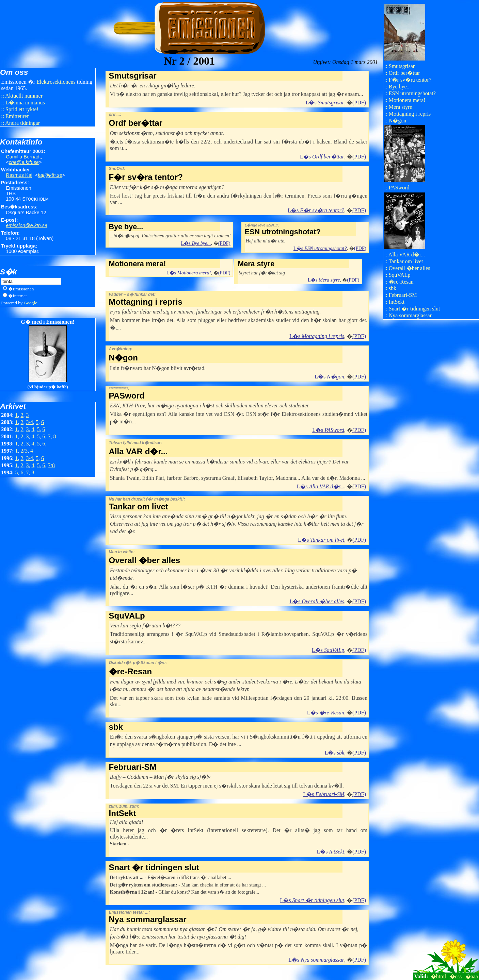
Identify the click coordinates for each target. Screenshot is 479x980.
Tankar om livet (406, 261)
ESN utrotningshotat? (412, 93)
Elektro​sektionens (56, 82)
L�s (325, 103)
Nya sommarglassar (410, 315)
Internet (20, 296)
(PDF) (359, 103)
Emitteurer (17, 116)
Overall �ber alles (410, 268)
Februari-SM (403, 295)
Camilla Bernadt (23, 157)
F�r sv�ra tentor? (410, 80)
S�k (8, 272)
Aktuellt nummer (24, 96)
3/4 (30, 422)
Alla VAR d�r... (407, 255)
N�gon (398, 121)
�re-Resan (401, 282)
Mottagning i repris (410, 114)
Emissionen (23, 289)
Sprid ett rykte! (22, 109)
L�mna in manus (25, 103)
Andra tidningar (22, 123)
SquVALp (400, 275)
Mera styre (401, 107)
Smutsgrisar (402, 66)
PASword (399, 188)
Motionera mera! (407, 100)
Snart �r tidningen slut (414, 309)
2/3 (24, 451)
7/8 (51, 465)
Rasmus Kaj (19, 175)
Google (30, 303)
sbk (393, 288)
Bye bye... (400, 87)
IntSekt (397, 302)
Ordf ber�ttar (404, 73)
